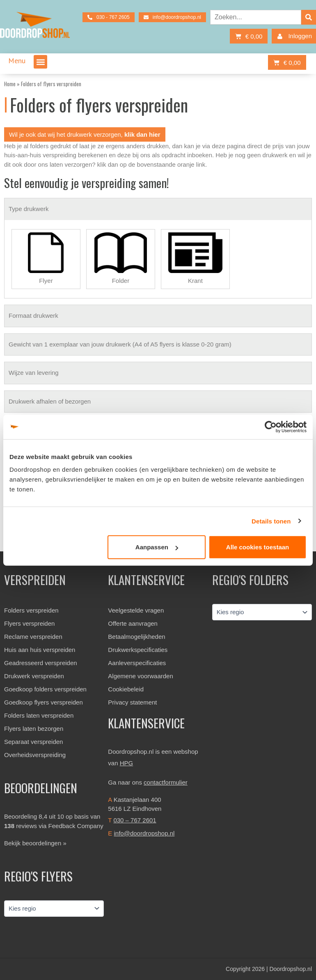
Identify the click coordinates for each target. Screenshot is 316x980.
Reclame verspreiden (33, 637)
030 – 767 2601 (135, 820)
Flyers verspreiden (29, 623)
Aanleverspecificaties (137, 663)
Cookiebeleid (126, 689)
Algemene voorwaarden (140, 676)
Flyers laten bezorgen (34, 729)
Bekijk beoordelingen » (35, 843)
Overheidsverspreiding (35, 755)
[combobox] (256, 17)
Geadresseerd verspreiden (41, 663)
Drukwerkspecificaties (138, 650)
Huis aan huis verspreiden (40, 650)
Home (10, 84)
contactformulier (166, 782)
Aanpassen (157, 547)
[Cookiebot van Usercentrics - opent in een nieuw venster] (271, 427)
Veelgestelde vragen (136, 610)
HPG (127, 763)
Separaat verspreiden (33, 742)
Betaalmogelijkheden (136, 637)
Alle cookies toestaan (258, 547)
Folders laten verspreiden (39, 715)
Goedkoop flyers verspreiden (44, 702)
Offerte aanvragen (133, 623)
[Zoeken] (309, 17)
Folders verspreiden (31, 610)
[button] (40, 62)
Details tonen (271, 521)
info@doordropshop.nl (144, 833)
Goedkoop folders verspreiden (45, 689)
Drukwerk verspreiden (34, 676)
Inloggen (293, 36)
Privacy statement (132, 702)
